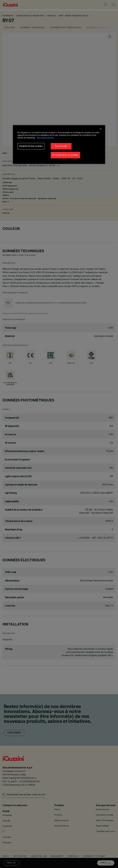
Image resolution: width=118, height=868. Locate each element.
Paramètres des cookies (31, 146)
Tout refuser (61, 146)
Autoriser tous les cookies (65, 155)
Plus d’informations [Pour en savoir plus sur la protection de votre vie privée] (45, 138)
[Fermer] (101, 129)
